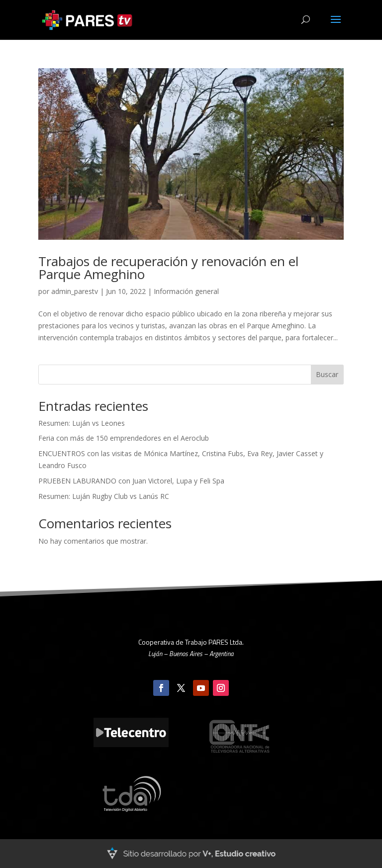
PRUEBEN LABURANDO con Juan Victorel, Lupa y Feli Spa (131, 481)
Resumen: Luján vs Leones (82, 423)
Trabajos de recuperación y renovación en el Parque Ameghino (168, 268)
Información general (186, 291)
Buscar (327, 374)
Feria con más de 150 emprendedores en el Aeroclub (124, 438)
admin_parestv (75, 291)
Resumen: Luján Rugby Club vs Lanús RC (104, 496)
